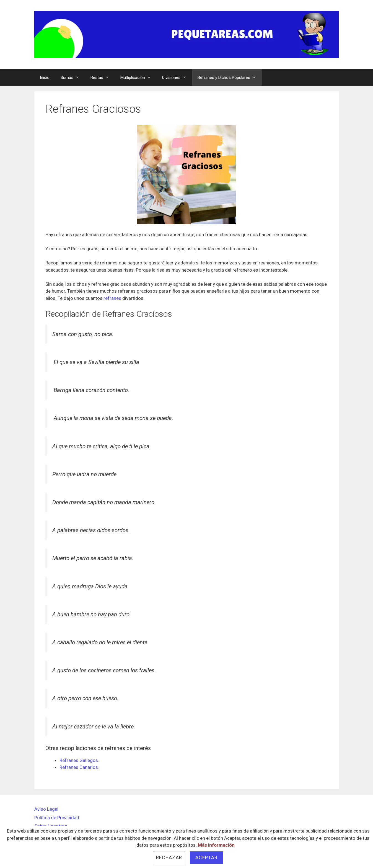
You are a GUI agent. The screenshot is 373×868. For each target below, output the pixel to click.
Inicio (45, 78)
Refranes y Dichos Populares (230, 78)
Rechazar (169, 857)
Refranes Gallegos (79, 760)
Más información (216, 845)
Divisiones (177, 78)
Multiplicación (138, 78)
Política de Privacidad (57, 818)
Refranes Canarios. (79, 767)
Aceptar (206, 857)
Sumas (73, 78)
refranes (112, 298)
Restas (103, 78)
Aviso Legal (46, 809)
